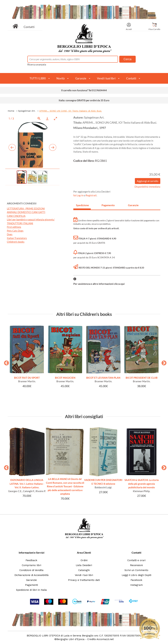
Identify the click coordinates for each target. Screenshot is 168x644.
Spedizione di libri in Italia (31, 590)
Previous (5, 362)
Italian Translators (17, 238)
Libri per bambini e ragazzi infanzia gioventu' (31, 219)
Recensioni (136, 565)
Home (11, 111)
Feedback (31, 560)
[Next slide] (53, 147)
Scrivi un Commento (136, 570)
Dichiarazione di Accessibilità (31, 575)
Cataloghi (84, 570)
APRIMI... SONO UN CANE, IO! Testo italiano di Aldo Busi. (71, 111)
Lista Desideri (84, 565)
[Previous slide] (12, 147)
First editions (14, 227)
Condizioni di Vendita (31, 570)
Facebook (136, 580)
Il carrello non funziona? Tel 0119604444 (84, 90)
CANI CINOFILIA (16, 216)
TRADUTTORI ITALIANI (20, 223)
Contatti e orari (136, 560)
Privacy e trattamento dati (84, 580)
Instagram (136, 585)
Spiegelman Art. (27, 111)
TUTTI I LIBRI (38, 78)
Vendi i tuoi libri (106, 78)
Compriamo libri (31, 565)
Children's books (16, 242)
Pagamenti (31, 585)
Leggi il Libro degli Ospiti (136, 575)
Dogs (10, 234)
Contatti (29, 27)
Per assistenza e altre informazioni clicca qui (99, 284)
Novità (61, 78)
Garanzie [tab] (133, 205)
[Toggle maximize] (55, 118)
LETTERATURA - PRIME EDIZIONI (26, 208)
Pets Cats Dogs (15, 231)
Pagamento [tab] (108, 205)
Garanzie (81, 78)
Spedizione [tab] (82, 205)
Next (163, 362)
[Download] (47, 118)
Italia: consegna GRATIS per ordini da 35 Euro (84, 100)
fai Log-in (79, 195)
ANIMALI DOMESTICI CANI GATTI (26, 212)
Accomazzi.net (105, 639)
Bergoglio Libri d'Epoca (70, 639)
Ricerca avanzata (37, 64)
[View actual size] (39, 118)
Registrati (91, 195)
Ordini (84, 560)
